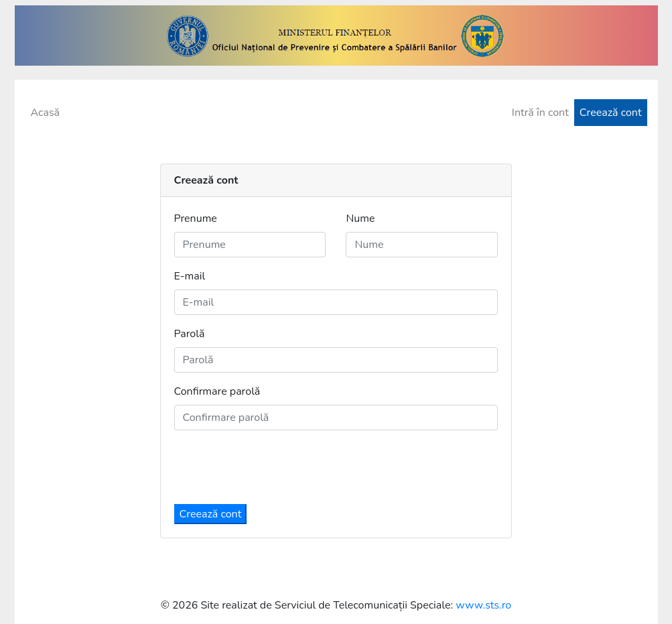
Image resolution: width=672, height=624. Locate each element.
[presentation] (276, 467)
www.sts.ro (483, 605)
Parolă (190, 334)
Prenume (196, 219)
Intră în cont (540, 113)
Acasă (46, 113)
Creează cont (611, 113)
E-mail (190, 276)
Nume (360, 219)
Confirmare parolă (217, 391)
